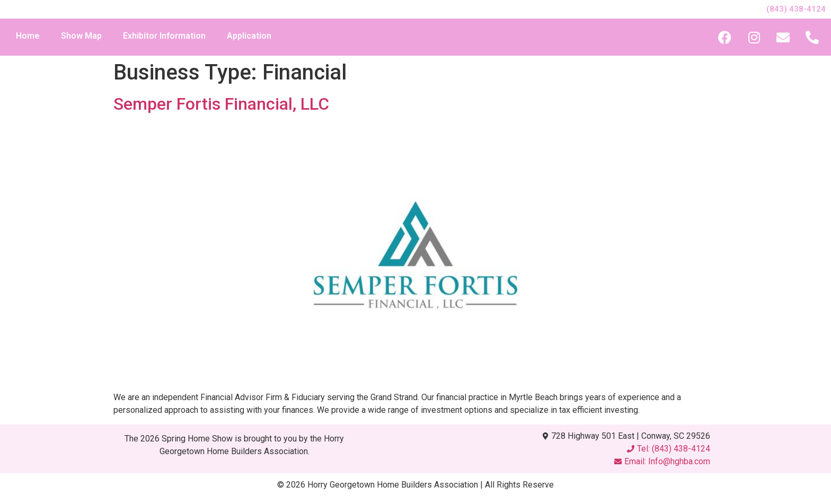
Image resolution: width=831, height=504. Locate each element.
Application (249, 36)
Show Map (81, 36)
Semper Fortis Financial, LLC (221, 104)
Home (28, 36)
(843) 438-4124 (796, 9)
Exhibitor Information (164, 36)
